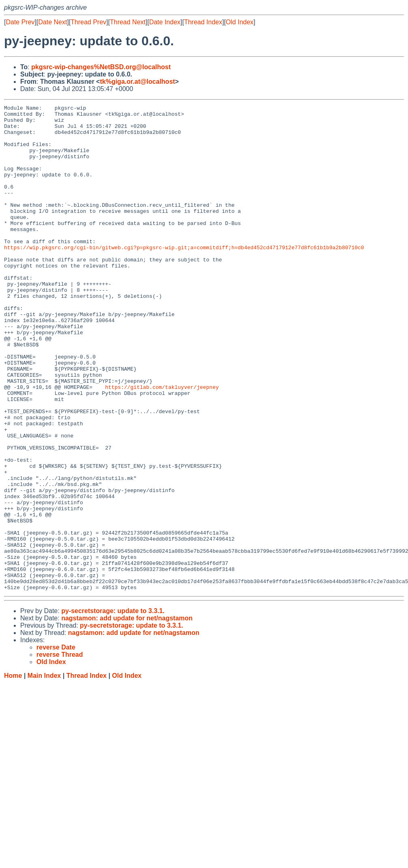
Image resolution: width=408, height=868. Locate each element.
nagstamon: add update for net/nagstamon (127, 715)
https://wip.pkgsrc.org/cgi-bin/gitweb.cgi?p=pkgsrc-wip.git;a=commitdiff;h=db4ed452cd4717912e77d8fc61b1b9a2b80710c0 (184, 276)
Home (13, 773)
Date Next (52, 22)
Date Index (165, 22)
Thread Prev (89, 22)
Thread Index (203, 22)
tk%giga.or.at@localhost (137, 82)
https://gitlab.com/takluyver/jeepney (162, 444)
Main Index (44, 773)
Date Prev (20, 22)
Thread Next (127, 22)
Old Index (240, 22)
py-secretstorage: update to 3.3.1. (113, 708)
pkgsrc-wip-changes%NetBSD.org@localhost (101, 67)
